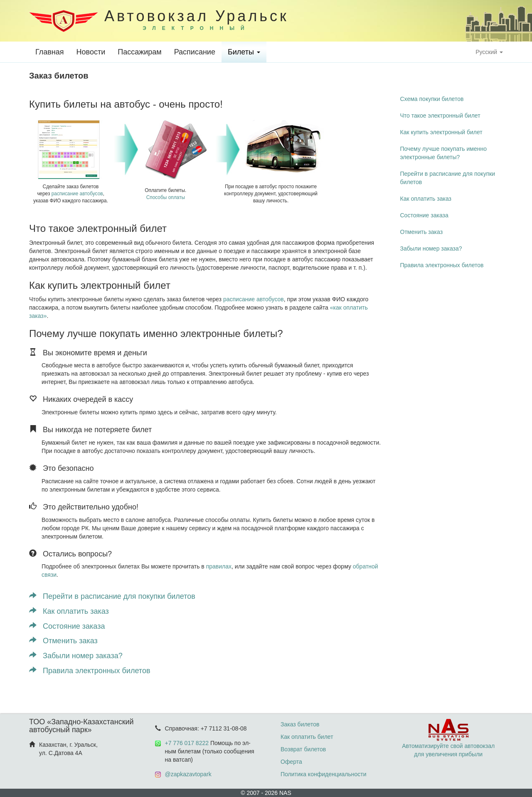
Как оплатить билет (307, 737)
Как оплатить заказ (69, 611)
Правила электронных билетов (90, 671)
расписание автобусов (77, 194)
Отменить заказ (63, 641)
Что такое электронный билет (440, 116)
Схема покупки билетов (432, 99)
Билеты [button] (244, 52)
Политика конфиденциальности (324, 774)
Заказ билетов (300, 724)
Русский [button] (489, 52)
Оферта (291, 762)
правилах (219, 566)
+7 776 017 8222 (187, 743)
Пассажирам (139, 52)
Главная (50, 52)
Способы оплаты (166, 197)
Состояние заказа (67, 626)
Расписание (195, 52)
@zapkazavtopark (188, 774)
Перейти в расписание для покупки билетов (112, 596)
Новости (91, 52)
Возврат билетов (303, 749)
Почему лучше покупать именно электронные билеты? (443, 153)
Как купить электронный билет (441, 132)
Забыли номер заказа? (76, 656)
